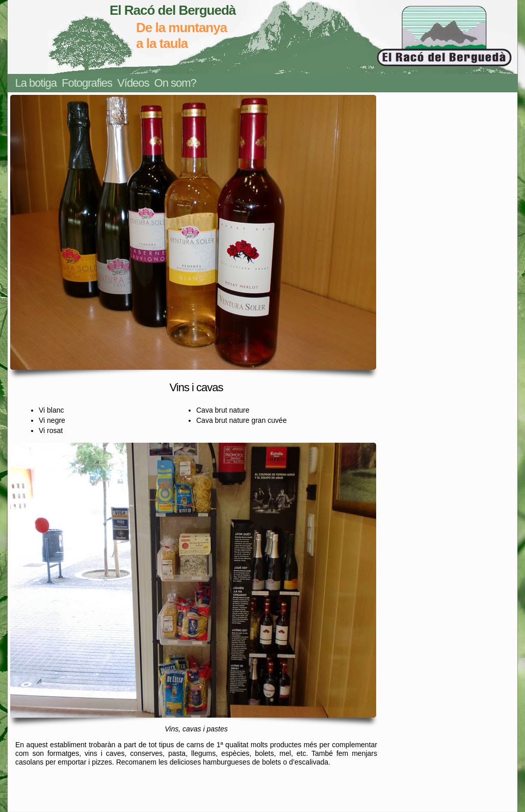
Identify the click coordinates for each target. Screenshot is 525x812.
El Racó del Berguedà (173, 10)
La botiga (36, 83)
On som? (175, 83)
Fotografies (87, 83)
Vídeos (133, 83)
